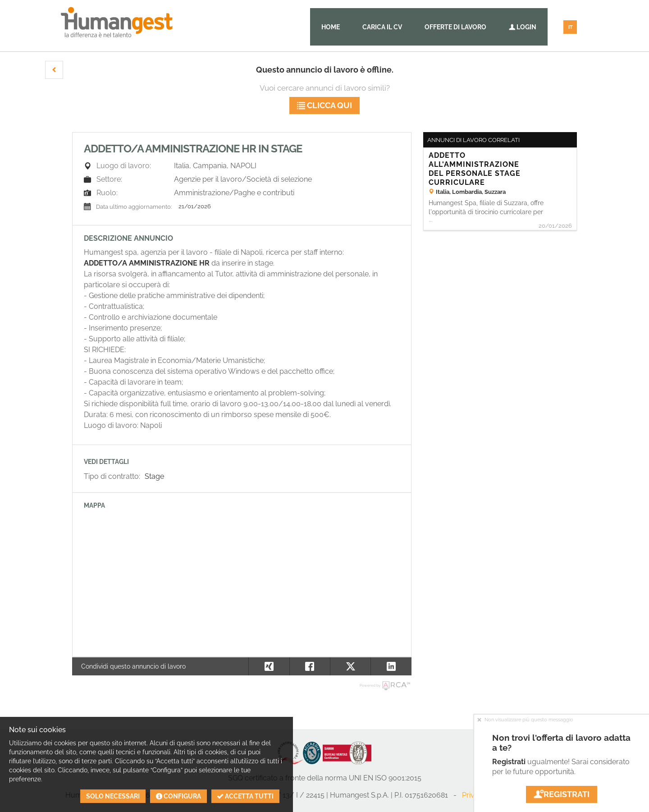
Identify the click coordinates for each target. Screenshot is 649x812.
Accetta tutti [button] (245, 796)
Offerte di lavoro (455, 27)
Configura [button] (178, 796)
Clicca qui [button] (324, 105)
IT (571, 27)
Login (523, 27)
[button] (54, 70)
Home (331, 27)
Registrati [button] (562, 794)
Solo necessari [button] (113, 796)
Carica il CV (382, 27)
